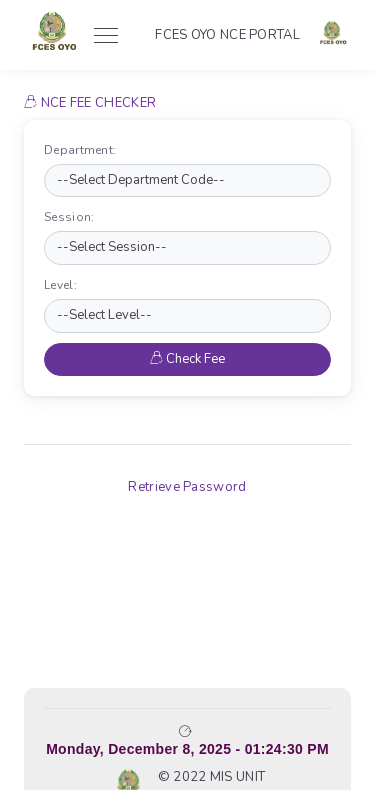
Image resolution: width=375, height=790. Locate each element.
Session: (73, 217)
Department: (84, 150)
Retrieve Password (187, 487)
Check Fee (187, 359)
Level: (64, 285)
